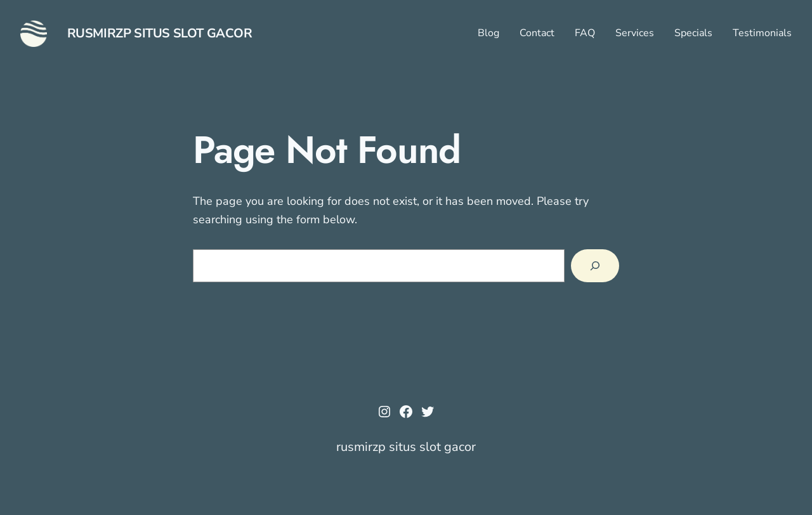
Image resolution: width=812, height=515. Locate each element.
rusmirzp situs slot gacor (160, 33)
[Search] (595, 266)
